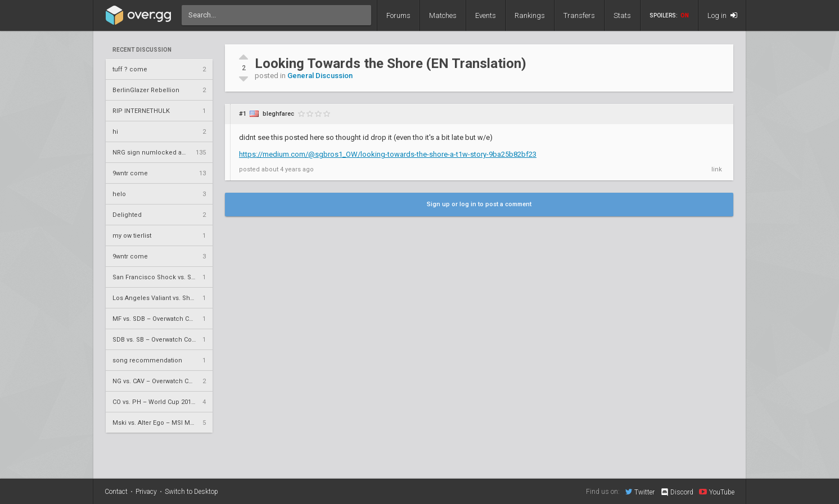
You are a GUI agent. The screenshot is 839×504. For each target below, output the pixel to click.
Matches (443, 15)
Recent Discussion (142, 50)
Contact (116, 492)
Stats (622, 15)
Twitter (640, 492)
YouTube (717, 492)
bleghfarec (278, 114)
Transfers (579, 15)
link (717, 169)
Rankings (530, 15)
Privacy (146, 492)
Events (486, 15)
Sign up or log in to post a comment (479, 204)
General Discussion (320, 76)
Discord (677, 492)
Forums (398, 15)
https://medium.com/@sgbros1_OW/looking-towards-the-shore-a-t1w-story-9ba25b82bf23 (388, 154)
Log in (722, 15)
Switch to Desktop (191, 492)
